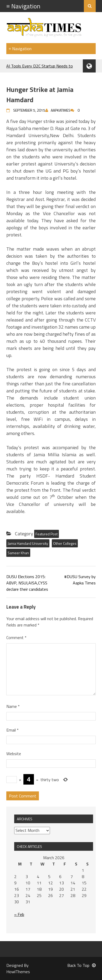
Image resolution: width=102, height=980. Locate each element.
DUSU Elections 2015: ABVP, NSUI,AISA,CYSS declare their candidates (27, 583)
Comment (16, 637)
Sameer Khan (18, 553)
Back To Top (81, 965)
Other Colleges (65, 543)
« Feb (19, 914)
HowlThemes (18, 972)
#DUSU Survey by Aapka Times (80, 580)
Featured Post (47, 534)
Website (14, 754)
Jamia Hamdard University (28, 543)
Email (12, 730)
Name (13, 706)
